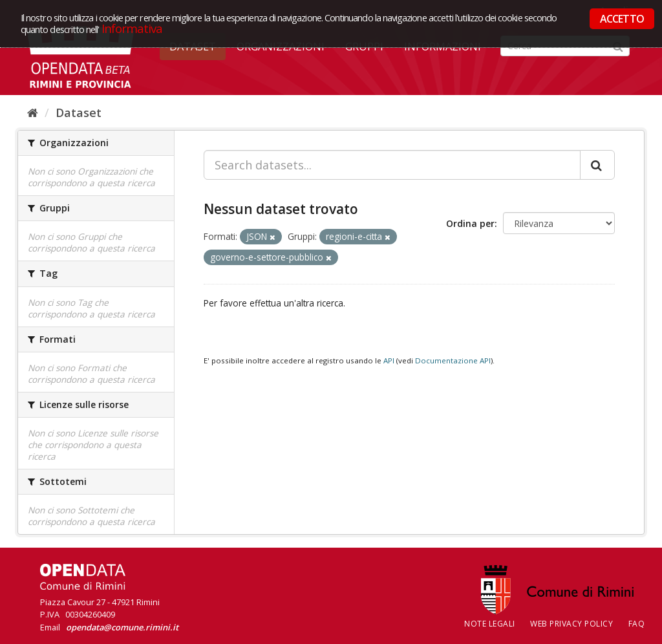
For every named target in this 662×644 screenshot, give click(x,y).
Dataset (79, 113)
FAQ (637, 624)
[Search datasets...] (392, 165)
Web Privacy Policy (571, 624)
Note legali (490, 624)
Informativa (132, 28)
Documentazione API (453, 360)
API (389, 360)
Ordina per (470, 223)
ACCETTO (622, 19)
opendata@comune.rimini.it (122, 627)
